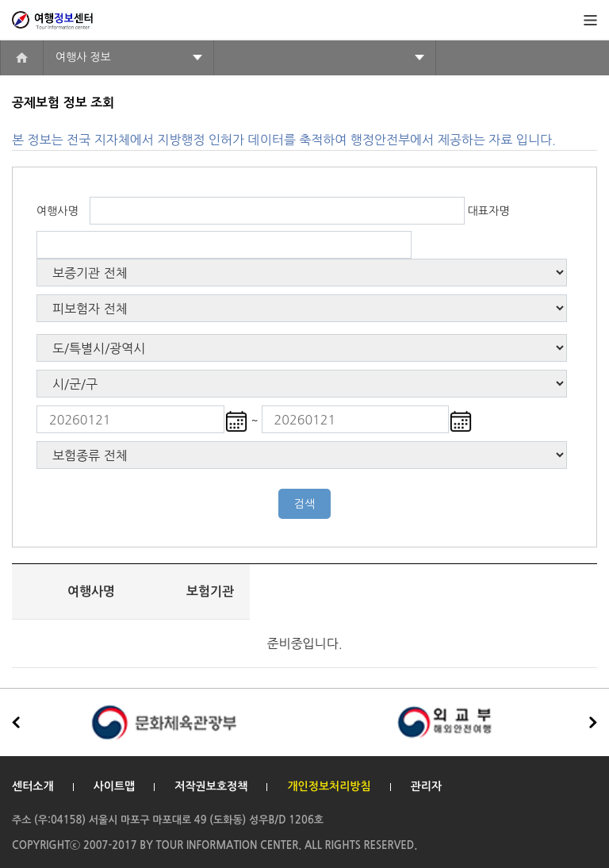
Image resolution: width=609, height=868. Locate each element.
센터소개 (33, 786)
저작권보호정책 (211, 786)
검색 (304, 504)
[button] (593, 723)
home (22, 58)
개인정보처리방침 (329, 786)
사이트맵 (115, 786)
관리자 (426, 786)
